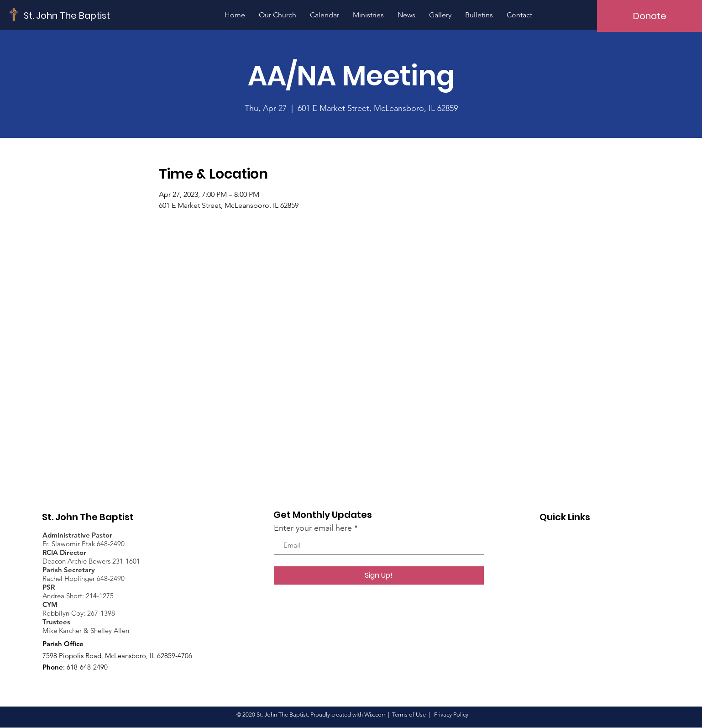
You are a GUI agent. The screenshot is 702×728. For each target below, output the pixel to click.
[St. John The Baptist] (67, 15)
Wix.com (375, 715)
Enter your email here (313, 528)
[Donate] (650, 16)
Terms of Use (409, 715)
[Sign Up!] (379, 575)
